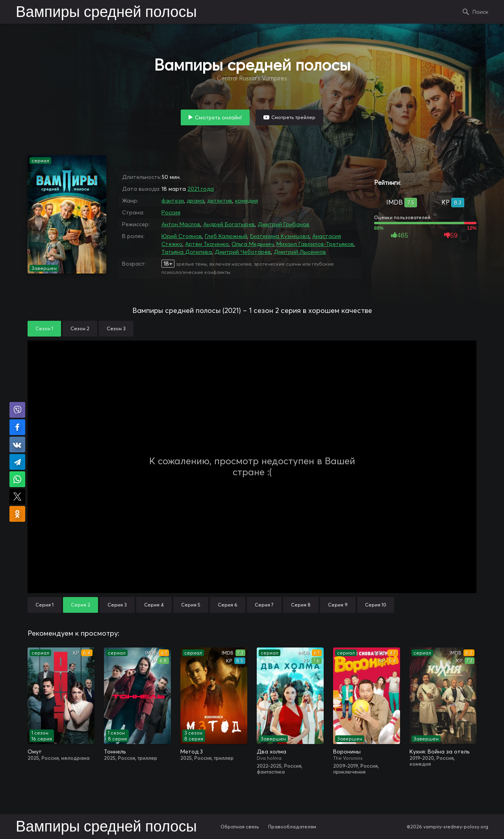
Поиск (480, 12)
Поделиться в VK (17, 445)
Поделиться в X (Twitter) (17, 497)
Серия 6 (228, 605)
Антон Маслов (181, 224)
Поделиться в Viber (17, 410)
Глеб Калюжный (226, 236)
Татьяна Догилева (187, 252)
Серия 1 (44, 605)
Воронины (347, 752)
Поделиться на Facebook (17, 427)
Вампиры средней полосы (106, 13)
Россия (171, 212)
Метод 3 (192, 752)
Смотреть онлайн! (218, 117)
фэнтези (173, 201)
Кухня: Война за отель (439, 752)
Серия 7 (264, 605)
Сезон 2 (80, 328)
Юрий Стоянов (182, 236)
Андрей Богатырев (229, 224)
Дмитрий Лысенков (300, 252)
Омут (35, 752)
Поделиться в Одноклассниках (17, 514)
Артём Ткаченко (207, 244)
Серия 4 (154, 605)
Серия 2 (81, 605)
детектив (220, 201)
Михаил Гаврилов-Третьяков (315, 244)
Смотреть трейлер (293, 117)
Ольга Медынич (253, 244)
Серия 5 (191, 605)
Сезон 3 (116, 328)
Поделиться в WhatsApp (17, 479)
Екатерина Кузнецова (280, 236)
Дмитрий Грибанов (283, 224)
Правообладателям (292, 827)
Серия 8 (301, 605)
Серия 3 (117, 605)
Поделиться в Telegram (17, 462)
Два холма (271, 752)
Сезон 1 (44, 328)
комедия (246, 201)
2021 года (201, 189)
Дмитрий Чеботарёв (243, 252)
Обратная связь (240, 827)
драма (195, 201)
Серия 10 (376, 605)
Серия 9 (338, 605)
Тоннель (115, 752)
